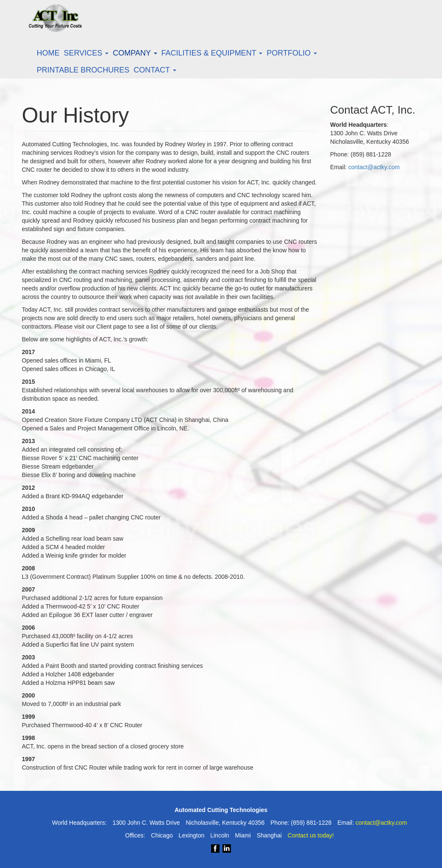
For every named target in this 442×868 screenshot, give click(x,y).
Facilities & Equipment (212, 53)
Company (135, 53)
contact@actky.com (374, 167)
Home (48, 53)
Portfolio (292, 53)
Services (86, 53)
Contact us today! (311, 835)
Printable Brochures (83, 70)
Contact (155, 70)
